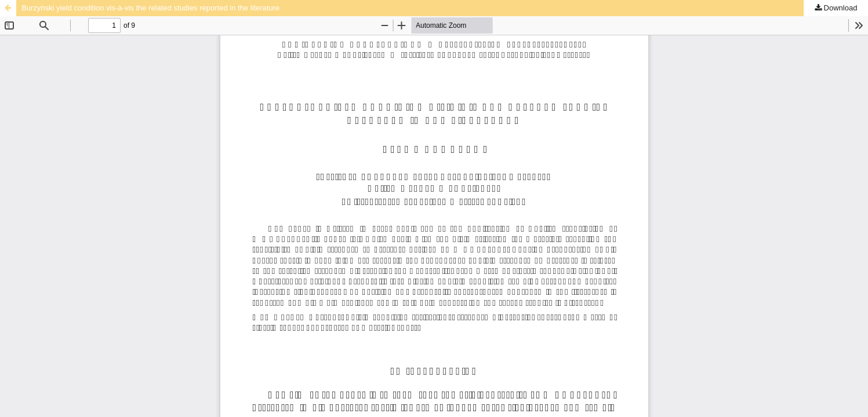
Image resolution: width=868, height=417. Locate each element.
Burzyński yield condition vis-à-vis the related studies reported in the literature (150, 8)
